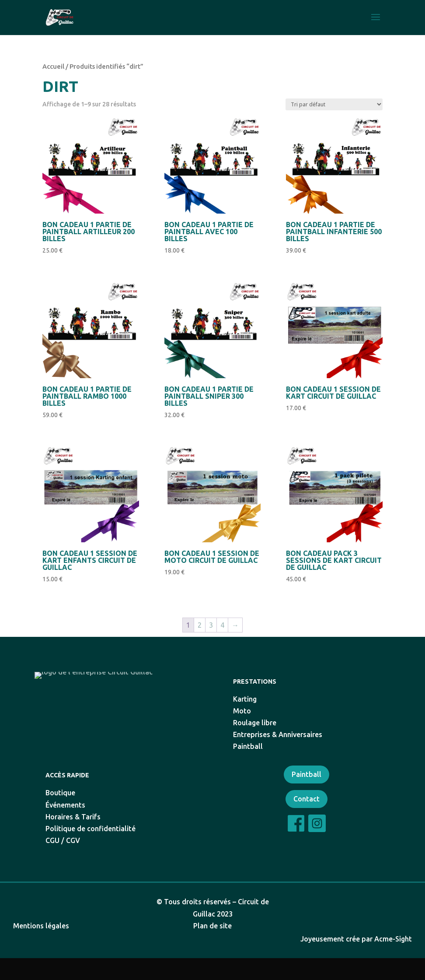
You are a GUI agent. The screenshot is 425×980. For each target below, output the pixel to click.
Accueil (53, 66)
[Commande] (334, 104)
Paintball (307, 796)
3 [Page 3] (211, 625)
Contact (307, 821)
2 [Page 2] (200, 625)
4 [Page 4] (222, 625)
